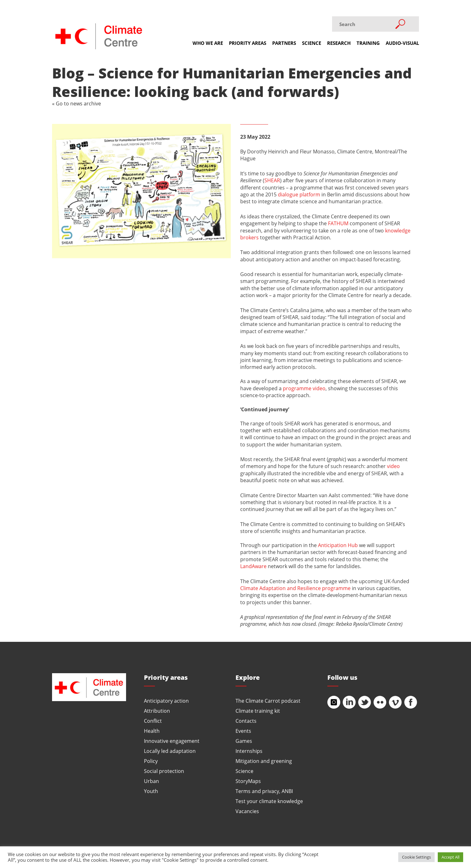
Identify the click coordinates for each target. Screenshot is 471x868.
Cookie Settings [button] (416, 857)
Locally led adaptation (170, 751)
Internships (249, 751)
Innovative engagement (172, 741)
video (393, 466)
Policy (151, 761)
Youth (151, 791)
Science (312, 43)
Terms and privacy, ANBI (264, 791)
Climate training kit (258, 711)
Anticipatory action (166, 701)
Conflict (153, 721)
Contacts (246, 721)
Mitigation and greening (264, 761)
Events (243, 731)
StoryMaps (248, 781)
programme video (304, 388)
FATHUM (338, 223)
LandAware (253, 566)
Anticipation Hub (338, 545)
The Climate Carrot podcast (268, 701)
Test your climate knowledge (269, 801)
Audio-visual (402, 43)
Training (368, 43)
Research (339, 43)
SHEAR (272, 180)
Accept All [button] (450, 857)
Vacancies (247, 811)
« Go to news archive (77, 103)
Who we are (208, 43)
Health (152, 731)
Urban (151, 781)
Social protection (164, 771)
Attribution (157, 711)
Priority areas (248, 43)
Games (244, 741)
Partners (284, 43)
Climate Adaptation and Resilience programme (295, 588)
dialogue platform (299, 194)
